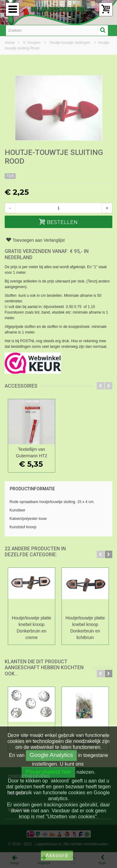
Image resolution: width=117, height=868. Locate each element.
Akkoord (57, 855)
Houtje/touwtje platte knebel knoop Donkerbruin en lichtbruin (85, 628)
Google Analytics (51, 755)
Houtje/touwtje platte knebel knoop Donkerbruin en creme (32, 628)
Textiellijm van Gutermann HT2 (32, 453)
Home (10, 43)
